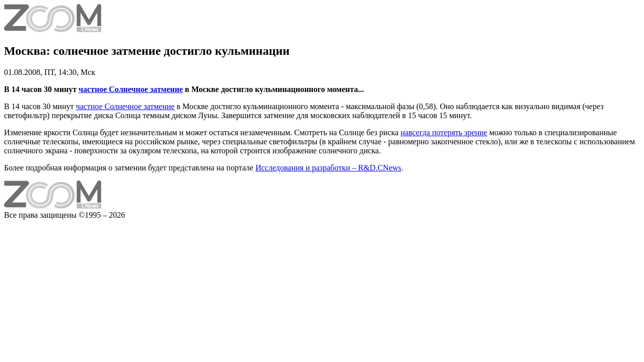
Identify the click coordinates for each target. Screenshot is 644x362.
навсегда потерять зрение (444, 132)
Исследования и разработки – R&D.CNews (329, 168)
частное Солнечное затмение (131, 89)
